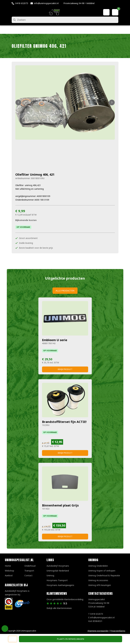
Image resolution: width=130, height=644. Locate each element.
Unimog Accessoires (98, 580)
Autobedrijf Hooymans (58, 566)
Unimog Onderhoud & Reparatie (104, 575)
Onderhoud (30, 566)
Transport (29, 571)
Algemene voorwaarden (98, 631)
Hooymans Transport (57, 580)
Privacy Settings (5, 629)
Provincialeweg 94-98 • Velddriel (79, 3)
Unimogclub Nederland (58, 571)
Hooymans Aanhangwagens (60, 585)
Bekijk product (65, 369)
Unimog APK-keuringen (100, 585)
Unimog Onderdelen (98, 566)
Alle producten (65, 291)
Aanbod (9, 575)
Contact (28, 575)
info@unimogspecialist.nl (46, 3)
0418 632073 (22, 3)
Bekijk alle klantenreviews (59, 608)
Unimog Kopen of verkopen (102, 571)
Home (8, 566)
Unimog (50, 575)
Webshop (9, 571)
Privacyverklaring (118, 631)
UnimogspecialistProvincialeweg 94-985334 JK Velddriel (99, 603)
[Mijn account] (106, 12)
